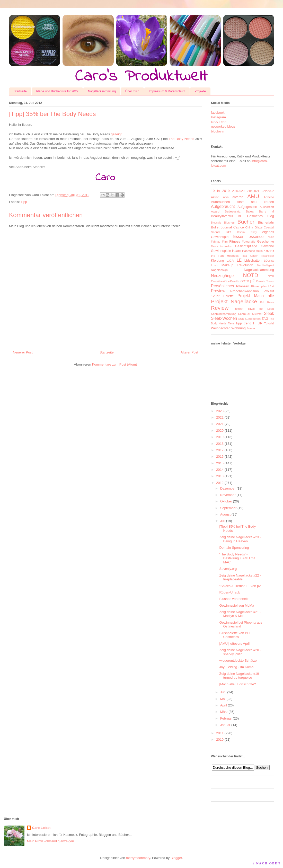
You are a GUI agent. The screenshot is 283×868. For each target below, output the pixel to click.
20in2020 (238, 191)
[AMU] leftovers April (234, 644)
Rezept (239, 309)
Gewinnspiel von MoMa (237, 605)
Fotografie (249, 241)
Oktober (226, 501)
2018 (220, 444)
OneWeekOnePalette (225, 281)
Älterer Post (189, 352)
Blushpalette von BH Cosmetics (234, 635)
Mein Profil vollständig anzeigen (51, 841)
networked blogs (223, 126)
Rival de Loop (261, 309)
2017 (220, 450)
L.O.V (231, 260)
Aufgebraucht (223, 206)
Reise (271, 302)
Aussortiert (267, 207)
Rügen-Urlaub (230, 592)
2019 (220, 437)
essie (271, 237)
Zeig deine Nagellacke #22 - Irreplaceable (240, 577)
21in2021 (253, 191)
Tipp (24, 202)
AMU (253, 196)
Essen (239, 237)
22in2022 (268, 191)
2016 (220, 457)
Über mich (132, 91)
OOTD (245, 281)
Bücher (246, 222)
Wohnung (238, 328)
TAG (265, 319)
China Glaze (254, 227)
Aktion (215, 197)
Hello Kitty (263, 251)
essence (256, 237)
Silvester (257, 314)
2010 (220, 739)
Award (215, 211)
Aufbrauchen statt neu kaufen (242, 202)
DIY (228, 232)
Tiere (231, 324)
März (224, 712)
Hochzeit (233, 256)
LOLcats (269, 261)
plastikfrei (268, 286)
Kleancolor (268, 256)
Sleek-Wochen (224, 318)
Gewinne (267, 246)
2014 (220, 470)
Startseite (20, 91)
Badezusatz (233, 211)
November (228, 495)
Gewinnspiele (221, 251)
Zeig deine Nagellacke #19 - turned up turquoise (240, 676)
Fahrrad (216, 242)
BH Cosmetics (250, 216)
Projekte (200, 91)
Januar (225, 725)
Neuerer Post (23, 352)
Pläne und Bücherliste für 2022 (57, 91)
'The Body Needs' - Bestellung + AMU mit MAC (237, 558)
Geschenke (266, 241)
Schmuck (244, 314)
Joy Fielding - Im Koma (236, 667)
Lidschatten (253, 260)
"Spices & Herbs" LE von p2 (240, 586)
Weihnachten (221, 328)
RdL (263, 302)
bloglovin (218, 131)
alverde (238, 197)
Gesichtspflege (246, 246)
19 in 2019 (220, 191)
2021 (220, 424)
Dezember (228, 488)
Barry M (266, 211)
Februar (226, 718)
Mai (223, 699)
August (225, 514)
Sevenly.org (228, 569)
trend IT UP (253, 323)
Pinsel (255, 286)
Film (225, 241)
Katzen (254, 256)
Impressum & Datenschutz (167, 91)
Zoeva (251, 328)
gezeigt (116, 134)
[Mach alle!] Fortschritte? (237, 684)
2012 (220, 483)
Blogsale (216, 223)
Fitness (235, 241)
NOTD (251, 275)
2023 (220, 411)
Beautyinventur (222, 216)
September (228, 508)
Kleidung (218, 260)
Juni (223, 692)
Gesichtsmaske (221, 246)
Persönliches (222, 286)
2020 (220, 431)
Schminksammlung (224, 314)
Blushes (229, 222)
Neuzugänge (222, 276)
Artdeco (269, 197)
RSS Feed (219, 122)
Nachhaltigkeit (266, 265)
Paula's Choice (265, 281)
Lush (214, 265)
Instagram (218, 117)
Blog (271, 216)
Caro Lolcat (41, 828)
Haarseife (249, 251)
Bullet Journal (221, 227)
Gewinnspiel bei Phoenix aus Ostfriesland (241, 625)
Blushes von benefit (234, 599)
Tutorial (269, 323)
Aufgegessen (247, 207)
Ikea (244, 256)
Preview (218, 291)
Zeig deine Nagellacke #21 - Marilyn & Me (240, 614)
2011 (220, 733)
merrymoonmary (138, 858)
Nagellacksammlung (102, 91)
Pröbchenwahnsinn (245, 291)
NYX (271, 276)
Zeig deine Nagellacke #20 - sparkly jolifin (240, 652)
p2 (252, 281)
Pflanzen (243, 286)
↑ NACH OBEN (267, 863)
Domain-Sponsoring (234, 548)
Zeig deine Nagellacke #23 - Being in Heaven (240, 539)
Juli (223, 521)
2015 (220, 463)
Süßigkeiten (253, 319)
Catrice (239, 227)
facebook (218, 113)
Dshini (241, 232)
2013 (220, 476)
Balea (250, 211)
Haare (237, 251)
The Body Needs (182, 139)
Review (220, 308)
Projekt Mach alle (256, 296)
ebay (254, 232)
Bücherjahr (266, 222)
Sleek (269, 313)
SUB (241, 319)
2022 (220, 417)
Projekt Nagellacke (234, 301)
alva (226, 197)
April (224, 705)
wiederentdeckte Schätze (238, 661)
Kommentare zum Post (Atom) (115, 364)
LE (239, 260)
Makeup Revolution (237, 265)
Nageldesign (219, 270)
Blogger (176, 858)
